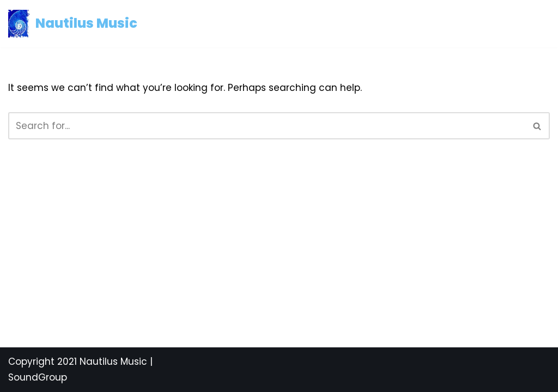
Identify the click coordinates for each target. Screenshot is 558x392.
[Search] (267, 126)
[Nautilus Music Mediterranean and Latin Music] (73, 24)
